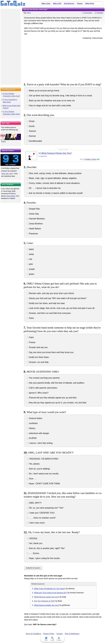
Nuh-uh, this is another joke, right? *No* (46, 548)
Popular (80, 3)
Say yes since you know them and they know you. (50, 352)
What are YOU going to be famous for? (51, 593)
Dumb (31, 126)
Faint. (30, 318)
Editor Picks (90, 3)
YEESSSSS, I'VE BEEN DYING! (43, 459)
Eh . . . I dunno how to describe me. (44, 188)
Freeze (31, 342)
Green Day (33, 214)
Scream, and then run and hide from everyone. (49, 313)
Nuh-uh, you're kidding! (38, 469)
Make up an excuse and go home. (43, 91)
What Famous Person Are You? (56, 153)
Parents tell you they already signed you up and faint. (52, 398)
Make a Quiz (46, 3)
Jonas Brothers (35, 224)
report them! (11, 196)
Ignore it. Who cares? (38, 393)
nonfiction (32, 423)
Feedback (100, 13)
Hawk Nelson (34, 229)
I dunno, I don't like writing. (40, 443)
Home (46, 639)
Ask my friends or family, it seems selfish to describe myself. (55, 193)
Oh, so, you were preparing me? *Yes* (45, 508)
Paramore (32, 234)
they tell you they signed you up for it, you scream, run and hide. (57, 403)
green (30, 274)
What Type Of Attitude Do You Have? (50, 589)
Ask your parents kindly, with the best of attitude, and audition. (56, 383)
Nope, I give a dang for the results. (43, 558)
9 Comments (88, 13)
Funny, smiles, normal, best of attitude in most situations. (53, 183)
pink (30, 264)
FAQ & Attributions (72, 634)
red (29, 259)
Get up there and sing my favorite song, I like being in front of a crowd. (60, 96)
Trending (59, 639)
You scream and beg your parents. (43, 378)
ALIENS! (32, 438)
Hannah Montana (36, 219)
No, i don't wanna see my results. (43, 474)
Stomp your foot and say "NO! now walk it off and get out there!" (57, 298)
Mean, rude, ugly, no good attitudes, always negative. (52, 178)
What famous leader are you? (47, 605)
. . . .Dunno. (33, 553)
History (31, 428)
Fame (29, 13)
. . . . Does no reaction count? (41, 518)
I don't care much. (36, 523)
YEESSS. (32, 538)
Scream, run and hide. (38, 362)
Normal (31, 136)
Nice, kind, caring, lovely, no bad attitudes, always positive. (54, 173)
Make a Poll (57, 3)
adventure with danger (38, 433)
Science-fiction (35, 418)
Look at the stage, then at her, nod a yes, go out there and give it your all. (61, 308)
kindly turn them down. (38, 357)
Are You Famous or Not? (44, 601)
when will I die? (7, 174)
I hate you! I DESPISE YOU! (41, 513)
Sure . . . (32, 479)
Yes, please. (33, 464)
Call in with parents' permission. (42, 388)
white (30, 254)
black (30, 249)
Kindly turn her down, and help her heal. (46, 303)
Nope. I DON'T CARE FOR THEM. (44, 484)
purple (31, 269)
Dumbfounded (34, 141)
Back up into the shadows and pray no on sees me (51, 101)
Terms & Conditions (33, 634)
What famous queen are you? (47, 597)
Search (53, 639)
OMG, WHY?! (34, 503)
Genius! (31, 131)
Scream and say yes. (37, 347)
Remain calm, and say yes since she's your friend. (51, 293)
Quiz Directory (69, 3)
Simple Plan (33, 209)
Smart (31, 121)
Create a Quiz (90, 159)
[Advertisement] (63, 61)
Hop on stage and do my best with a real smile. (49, 106)
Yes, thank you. (35, 543)
